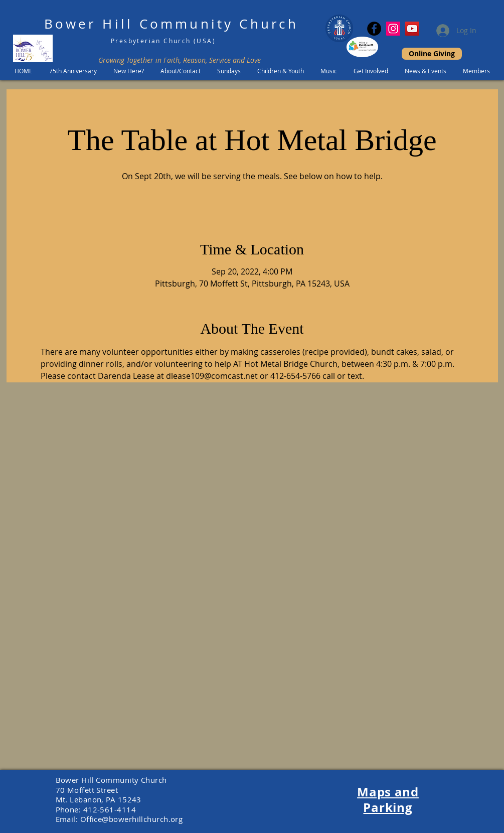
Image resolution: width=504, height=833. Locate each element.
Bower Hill (89, 24)
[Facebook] (374, 29)
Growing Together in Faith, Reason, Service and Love (180, 60)
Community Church (219, 24)
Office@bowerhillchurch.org (132, 819)
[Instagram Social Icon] (393, 29)
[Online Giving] (432, 54)
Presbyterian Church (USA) (163, 41)
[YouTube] (412, 29)
